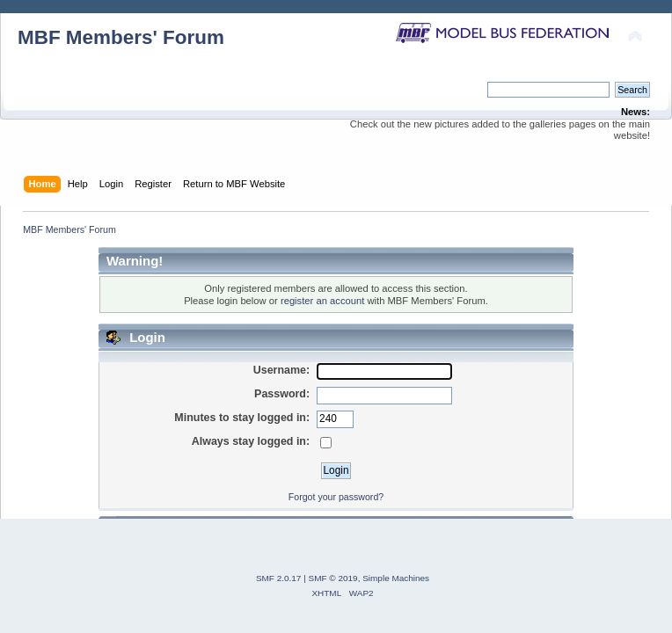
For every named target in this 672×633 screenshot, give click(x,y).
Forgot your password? (336, 497)
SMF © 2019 (333, 578)
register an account (322, 301)
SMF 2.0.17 (279, 578)
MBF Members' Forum (121, 37)
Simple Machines (396, 578)
